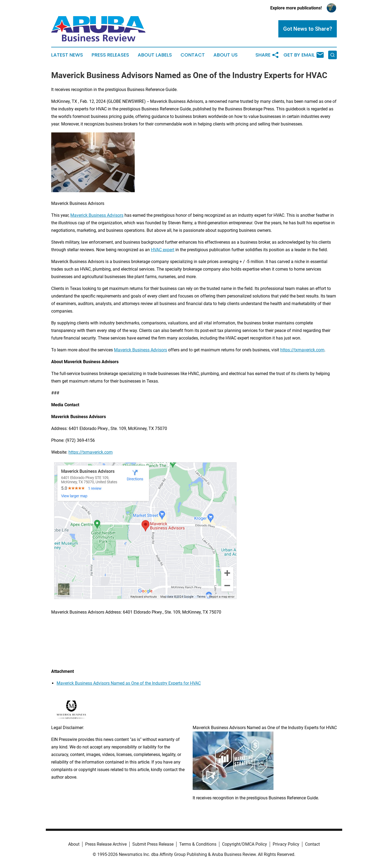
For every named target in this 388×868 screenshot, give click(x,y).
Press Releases (110, 55)
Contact (193, 55)
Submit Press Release (153, 844)
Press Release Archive (106, 844)
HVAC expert (163, 250)
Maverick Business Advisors (97, 215)
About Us (226, 55)
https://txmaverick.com (302, 350)
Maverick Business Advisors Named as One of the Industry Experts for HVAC (129, 683)
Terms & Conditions (198, 844)
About (74, 844)
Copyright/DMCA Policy (245, 844)
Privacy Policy (286, 844)
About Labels (155, 55)
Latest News (67, 55)
